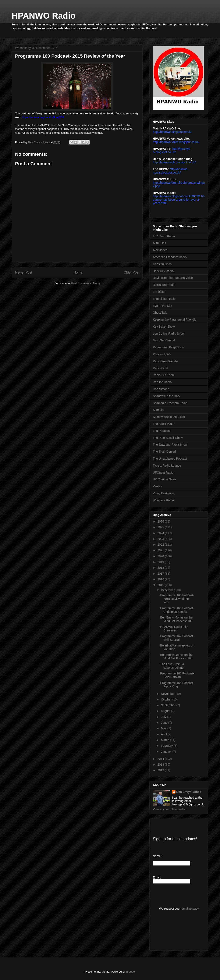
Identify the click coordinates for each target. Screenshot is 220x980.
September (168, 705)
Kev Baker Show (164, 327)
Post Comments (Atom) (86, 283)
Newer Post (24, 272)
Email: (157, 877)
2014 (161, 759)
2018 (161, 568)
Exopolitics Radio (164, 299)
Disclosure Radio (164, 285)
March (165, 740)
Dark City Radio (163, 271)
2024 (161, 533)
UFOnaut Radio (163, 473)
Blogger (131, 972)
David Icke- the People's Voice (173, 278)
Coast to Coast (163, 264)
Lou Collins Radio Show (169, 334)
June (164, 723)
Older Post (131, 272)
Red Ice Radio (162, 382)
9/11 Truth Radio (164, 236)
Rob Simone (161, 389)
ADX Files (159, 243)
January (167, 752)
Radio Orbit (160, 368)
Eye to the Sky (162, 306)
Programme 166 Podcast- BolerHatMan (177, 675)
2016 (161, 579)
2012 (161, 770)
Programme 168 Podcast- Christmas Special (177, 610)
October (167, 699)
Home (78, 272)
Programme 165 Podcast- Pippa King (177, 685)
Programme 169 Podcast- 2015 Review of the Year (177, 599)
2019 (161, 562)
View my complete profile (169, 809)
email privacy (190, 909)
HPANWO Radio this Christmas (174, 629)
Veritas (157, 486)
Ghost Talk (160, 313)
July (164, 717)
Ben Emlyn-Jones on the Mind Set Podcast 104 (176, 657)
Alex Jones (160, 250)
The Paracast (162, 431)
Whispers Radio (163, 500)
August (166, 711)
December (168, 590)
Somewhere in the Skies (169, 417)
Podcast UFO (162, 354)
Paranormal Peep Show (168, 347)
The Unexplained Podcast (170, 459)
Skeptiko (159, 410)
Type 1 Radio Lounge (167, 466)
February (167, 746)
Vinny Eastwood (163, 493)
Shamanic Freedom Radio (170, 403)
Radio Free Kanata (165, 361)
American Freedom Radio (170, 257)
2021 (161, 550)
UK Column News (164, 479)
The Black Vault (163, 424)
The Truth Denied (164, 452)
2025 (161, 527)
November (168, 694)
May (164, 728)
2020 (161, 556)
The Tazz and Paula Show (170, 445)
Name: (157, 856)
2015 (161, 585)
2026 (161, 521)
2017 (161, 574)
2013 (161, 765)
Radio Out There (164, 375)
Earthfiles (159, 292)
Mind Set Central (164, 340)
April (164, 734)
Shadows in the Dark (166, 396)
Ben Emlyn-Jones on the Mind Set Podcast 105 (176, 619)
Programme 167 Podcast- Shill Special (177, 638)
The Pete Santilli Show (168, 438)
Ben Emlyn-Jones (189, 792)
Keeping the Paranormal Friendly (175, 320)
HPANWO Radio (44, 16)
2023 (161, 539)
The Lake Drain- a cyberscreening (172, 666)
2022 (161, 545)
